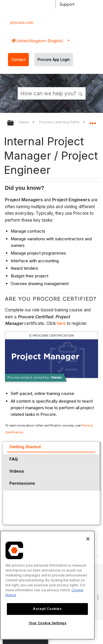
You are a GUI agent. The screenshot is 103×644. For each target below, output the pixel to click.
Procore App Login (54, 60)
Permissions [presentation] (22, 483)
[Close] (88, 539)
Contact (18, 60)
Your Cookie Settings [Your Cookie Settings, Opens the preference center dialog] (48, 623)
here (62, 323)
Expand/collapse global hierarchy (14, 123)
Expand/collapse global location (93, 121)
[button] (80, 93)
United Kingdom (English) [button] (39, 41)
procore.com (22, 23)
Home (24, 122)
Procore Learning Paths (60, 122)
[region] (47, 585)
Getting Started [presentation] (25, 447)
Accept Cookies (47, 609)
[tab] (51, 448)
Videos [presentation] (17, 471)
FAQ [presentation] (14, 459)
